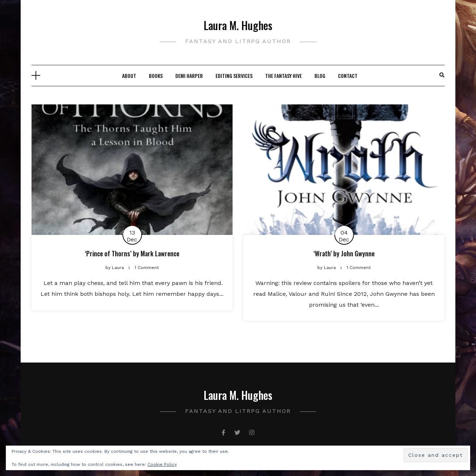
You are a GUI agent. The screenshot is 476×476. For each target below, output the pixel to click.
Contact (348, 76)
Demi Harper (189, 76)
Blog (320, 76)
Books (156, 76)
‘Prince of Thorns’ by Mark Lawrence (132, 253)
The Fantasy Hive (283, 76)
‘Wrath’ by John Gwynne (344, 253)
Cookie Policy (162, 464)
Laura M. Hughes (238, 25)
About (129, 76)
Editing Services (234, 76)
